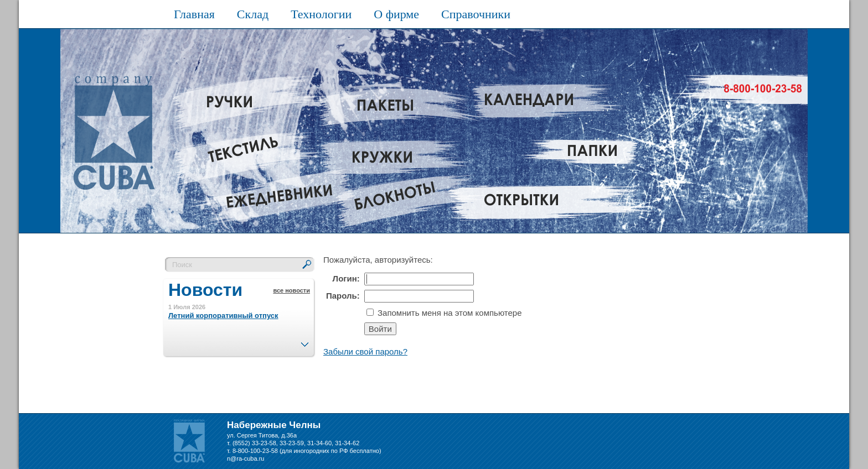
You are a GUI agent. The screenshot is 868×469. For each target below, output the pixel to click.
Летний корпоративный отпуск (223, 316)
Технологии (321, 14)
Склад (253, 14)
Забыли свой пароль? (365, 351)
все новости (291, 290)
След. (304, 341)
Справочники (476, 14)
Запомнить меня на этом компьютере (449, 313)
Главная (194, 14)
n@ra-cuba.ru (246, 458)
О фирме (396, 14)
